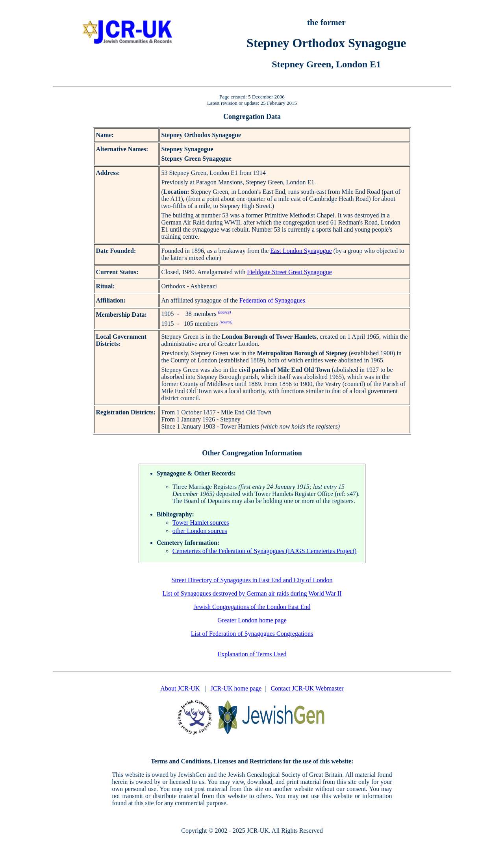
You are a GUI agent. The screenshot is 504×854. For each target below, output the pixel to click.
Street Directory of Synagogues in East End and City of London (252, 580)
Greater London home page (252, 620)
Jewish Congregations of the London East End (252, 607)
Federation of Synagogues (272, 300)
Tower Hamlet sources (201, 523)
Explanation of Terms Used (252, 654)
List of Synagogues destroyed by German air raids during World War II (252, 593)
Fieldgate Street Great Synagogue (289, 272)
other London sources (200, 531)
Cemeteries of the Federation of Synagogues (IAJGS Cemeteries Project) (264, 551)
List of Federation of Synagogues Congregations (252, 634)
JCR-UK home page (236, 688)
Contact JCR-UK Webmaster (307, 688)
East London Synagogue (301, 251)
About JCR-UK (180, 688)
